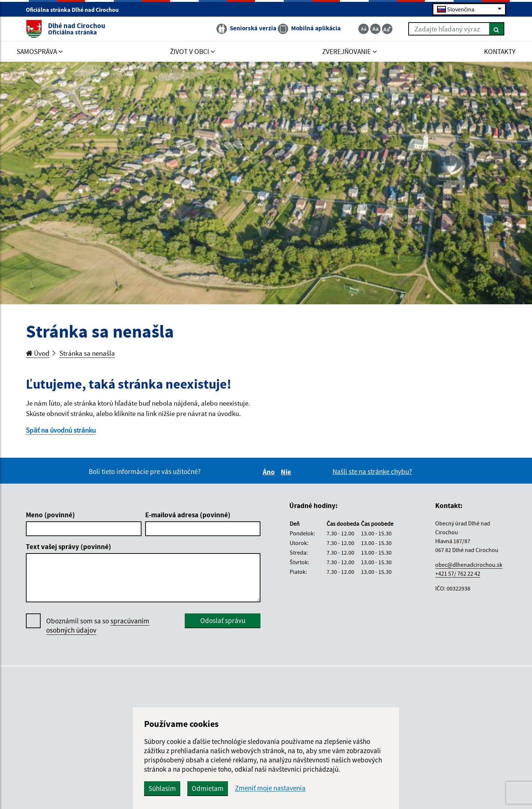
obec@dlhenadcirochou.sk (469, 565)
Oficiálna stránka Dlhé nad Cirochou (75, 10)
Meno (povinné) (50, 515)
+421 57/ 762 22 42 (458, 573)
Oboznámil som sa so (98, 626)
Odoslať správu (223, 620)
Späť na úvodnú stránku (61, 430)
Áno (270, 472)
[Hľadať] (497, 29)
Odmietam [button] (208, 788)
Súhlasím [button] (162, 788)
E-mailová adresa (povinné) (188, 515)
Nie (287, 472)
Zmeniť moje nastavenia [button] (270, 788)
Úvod (38, 353)
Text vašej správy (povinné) (69, 546)
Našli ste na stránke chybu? (372, 471)
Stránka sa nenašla (87, 353)
